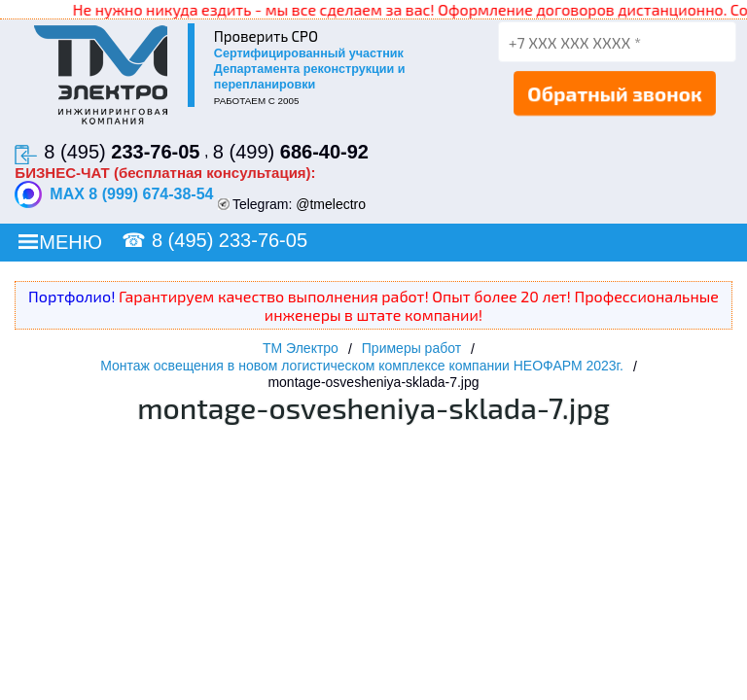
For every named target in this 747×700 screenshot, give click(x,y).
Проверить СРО (266, 36)
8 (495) (122, 152)
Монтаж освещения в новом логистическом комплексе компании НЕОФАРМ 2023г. (362, 366)
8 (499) (291, 152)
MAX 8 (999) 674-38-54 (114, 194)
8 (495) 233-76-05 (230, 240)
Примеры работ (411, 348)
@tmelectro (331, 204)
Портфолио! (71, 296)
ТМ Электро (301, 348)
